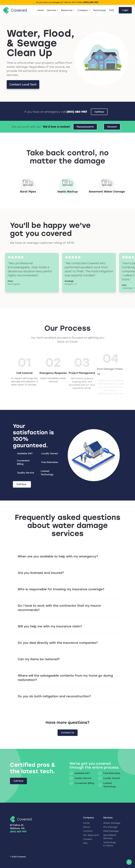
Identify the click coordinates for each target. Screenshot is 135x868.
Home (41, 10)
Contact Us (68, 733)
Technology (100, 10)
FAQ (112, 10)
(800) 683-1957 (18, 832)
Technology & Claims (110, 844)
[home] (15, 10)
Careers (88, 839)
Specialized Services (110, 837)
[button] (52, 10)
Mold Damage (111, 831)
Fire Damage (110, 827)
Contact (88, 831)
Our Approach (91, 835)
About (87, 827)
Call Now (18, 781)
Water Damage (112, 823)
